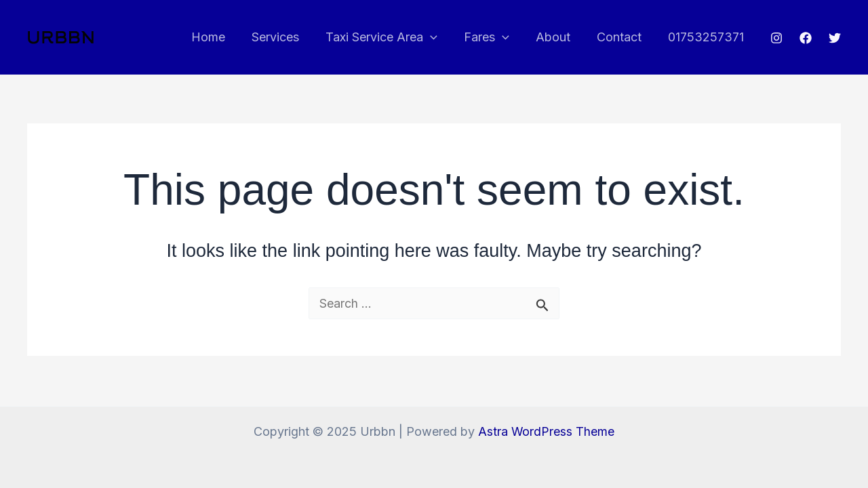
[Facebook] (806, 38)
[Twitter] (835, 38)
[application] (439, 37)
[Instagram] (776, 38)
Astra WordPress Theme (547, 431)
